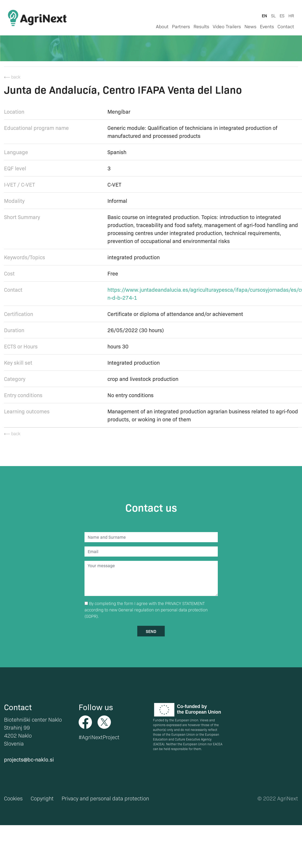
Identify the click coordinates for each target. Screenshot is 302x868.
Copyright (42, 798)
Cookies (13, 798)
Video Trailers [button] (227, 26)
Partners (181, 26)
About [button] (162, 26)
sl (273, 16)
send (151, 631)
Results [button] (201, 26)
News (250, 26)
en (264, 15)
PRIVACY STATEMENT (185, 603)
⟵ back (12, 77)
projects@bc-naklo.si (29, 759)
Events (267, 26)
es (282, 16)
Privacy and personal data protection (105, 798)
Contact (286, 26)
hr (291, 16)
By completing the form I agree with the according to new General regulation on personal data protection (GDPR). (146, 610)
